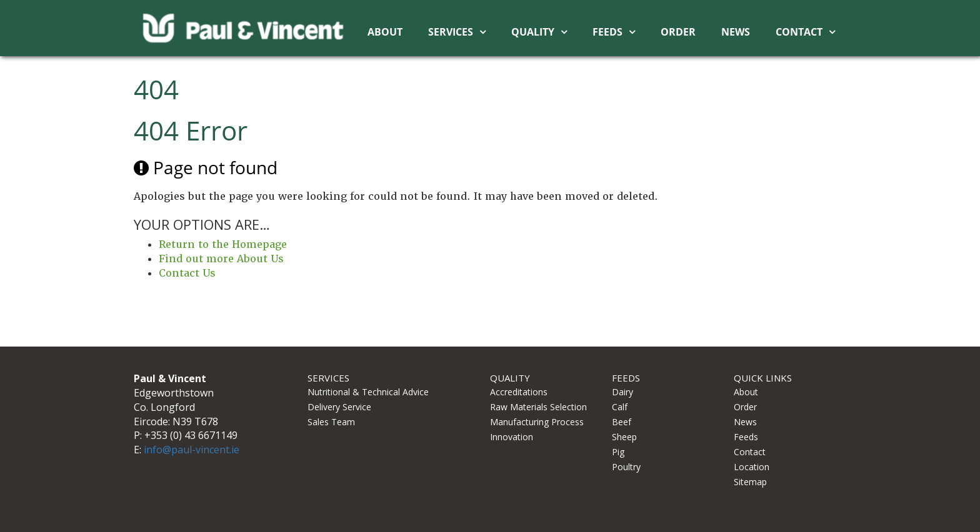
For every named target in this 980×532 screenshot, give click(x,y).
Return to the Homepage (223, 244)
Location (752, 467)
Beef (622, 422)
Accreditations (519, 392)
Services (451, 32)
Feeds (607, 32)
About (385, 32)
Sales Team (331, 422)
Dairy (622, 392)
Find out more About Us (221, 259)
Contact (799, 32)
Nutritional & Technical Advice (368, 392)
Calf (620, 407)
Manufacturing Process (537, 422)
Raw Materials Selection (538, 407)
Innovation (512, 437)
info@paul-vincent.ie (192, 450)
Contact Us (187, 273)
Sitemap (750, 482)
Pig (618, 452)
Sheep (624, 437)
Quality (533, 32)
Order (678, 32)
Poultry (626, 467)
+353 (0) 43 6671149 (191, 435)
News (736, 32)
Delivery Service (339, 407)
